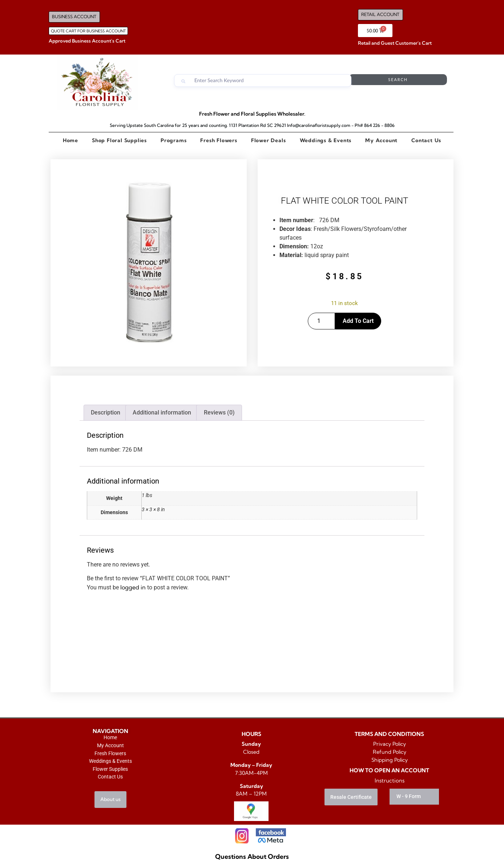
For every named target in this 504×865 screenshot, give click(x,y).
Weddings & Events (326, 140)
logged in (133, 587)
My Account (381, 140)
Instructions (390, 780)
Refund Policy (390, 752)
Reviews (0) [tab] (219, 413)
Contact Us (426, 140)
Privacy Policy (390, 744)
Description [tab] (106, 413)
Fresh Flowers (219, 140)
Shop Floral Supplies (119, 140)
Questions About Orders (252, 856)
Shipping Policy (390, 760)
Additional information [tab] (162, 413)
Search (418, 81)
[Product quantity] (321, 321)
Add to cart (358, 321)
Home (70, 140)
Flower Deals (269, 140)
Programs (174, 140)
